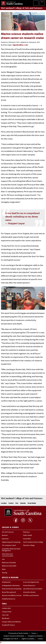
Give (17, 503)
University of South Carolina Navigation (42, 3)
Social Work (27, 539)
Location (4, 503)
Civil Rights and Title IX (11, 639)
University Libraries (29, 592)
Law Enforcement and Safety (33, 589)
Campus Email (7, 612)
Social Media (32, 503)
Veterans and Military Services (12, 596)
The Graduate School (9, 546)
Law (3, 559)
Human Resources (29, 586)
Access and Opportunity (31, 582)
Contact (11, 503)
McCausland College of (22, 8)
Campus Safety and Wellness (11, 622)
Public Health (28, 535)
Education (5, 539)
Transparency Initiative (35, 636)
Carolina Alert (6, 608)
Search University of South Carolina (36, 3)
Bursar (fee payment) (9, 592)
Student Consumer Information (14, 636)
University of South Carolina (19, 633)
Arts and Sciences (8, 532)
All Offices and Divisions (31, 596)
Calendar (23, 503)
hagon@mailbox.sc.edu (20, 45)
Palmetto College (29, 546)
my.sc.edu (5, 615)
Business (5, 535)
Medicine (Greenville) (9, 566)
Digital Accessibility (28, 639)
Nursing (4, 573)
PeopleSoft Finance (8, 625)
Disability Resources (9, 599)
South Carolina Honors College (33, 542)
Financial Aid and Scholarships (12, 589)
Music (4, 569)
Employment (6, 582)
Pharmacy (26, 532)
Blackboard (6, 619)
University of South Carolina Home (11, 3)
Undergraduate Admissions (11, 586)
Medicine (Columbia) (9, 563)
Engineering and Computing (11, 542)
